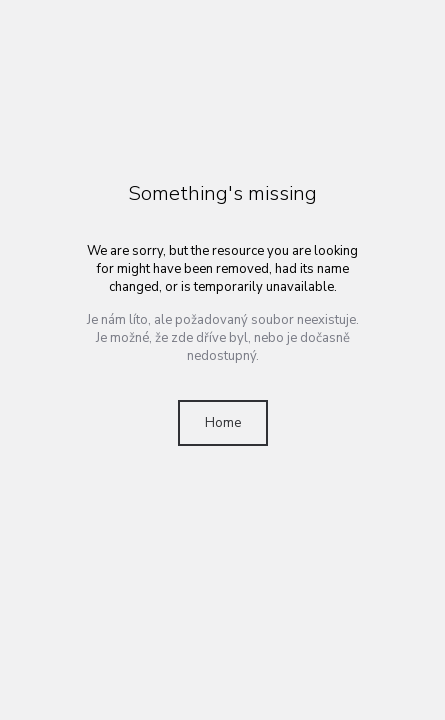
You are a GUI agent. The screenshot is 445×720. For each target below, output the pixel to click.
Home (223, 423)
